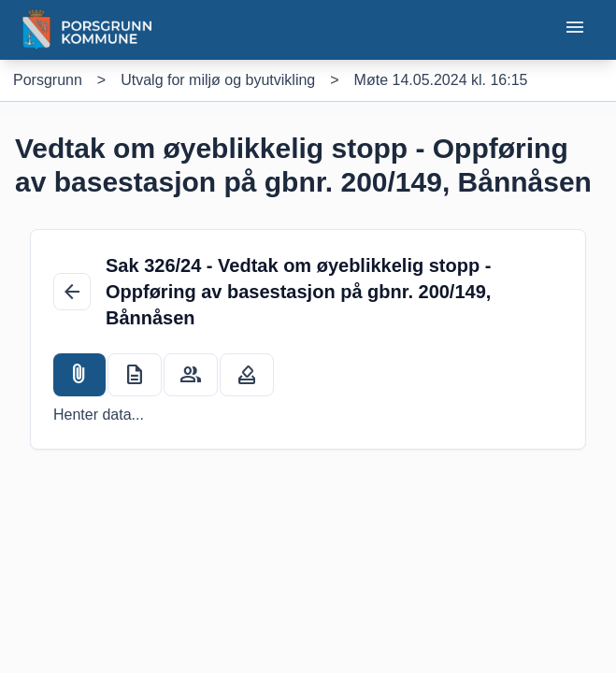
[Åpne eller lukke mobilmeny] (575, 30)
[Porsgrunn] (48, 80)
